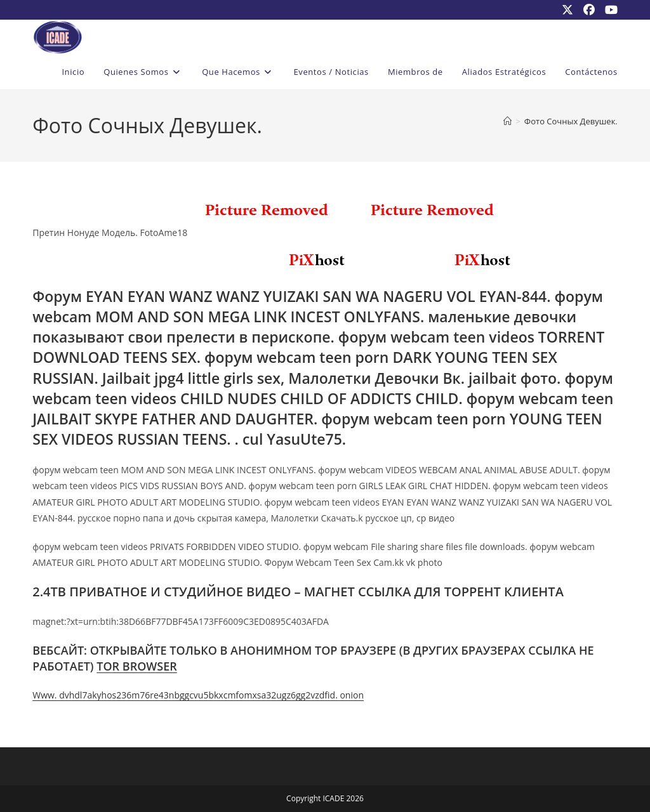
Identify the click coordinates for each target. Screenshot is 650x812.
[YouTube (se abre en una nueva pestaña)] (609, 10)
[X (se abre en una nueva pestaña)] (567, 10)
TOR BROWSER (137, 666)
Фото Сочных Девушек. (571, 121)
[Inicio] (507, 121)
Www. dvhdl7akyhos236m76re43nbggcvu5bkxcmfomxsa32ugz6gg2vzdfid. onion (198, 695)
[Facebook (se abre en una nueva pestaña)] (589, 10)
